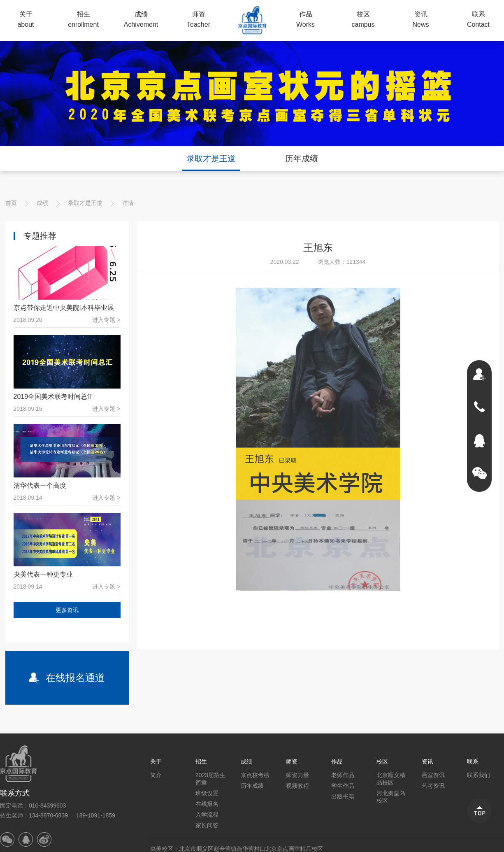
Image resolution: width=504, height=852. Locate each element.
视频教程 (297, 786)
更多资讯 (67, 610)
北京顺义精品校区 (391, 779)
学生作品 (343, 786)
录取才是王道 (211, 158)
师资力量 (297, 775)
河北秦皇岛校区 (391, 797)
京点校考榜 (255, 775)
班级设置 (207, 793)
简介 (156, 775)
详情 (128, 203)
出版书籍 (343, 796)
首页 (11, 203)
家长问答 (207, 825)
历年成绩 (302, 158)
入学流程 (207, 815)
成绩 (42, 203)
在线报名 (207, 804)
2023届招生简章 (210, 779)
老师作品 (343, 775)
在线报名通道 (67, 678)
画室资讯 (433, 775)
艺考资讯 (433, 786)
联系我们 (478, 775)
